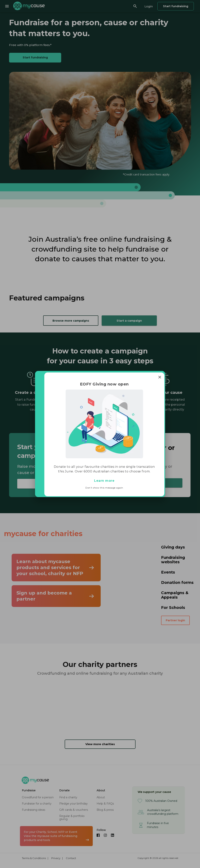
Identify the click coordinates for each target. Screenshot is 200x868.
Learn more (104, 481)
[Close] (160, 377)
